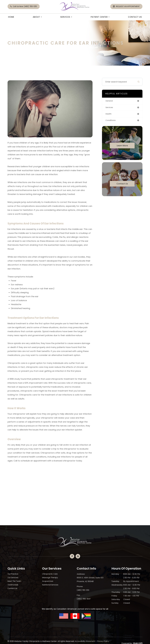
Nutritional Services (51, 585)
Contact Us (135, 17)
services (110, 108)
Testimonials (13, 585)
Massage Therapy (51, 578)
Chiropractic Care (51, 574)
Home (11, 17)
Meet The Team (15, 581)
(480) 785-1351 (84, 590)
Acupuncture (48, 581)
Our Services (13, 578)
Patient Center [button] (100, 17)
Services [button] (66, 17)
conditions (111, 121)
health (109, 114)
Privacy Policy (103, 641)
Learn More (122, 146)
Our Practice (13, 574)
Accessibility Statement (85, 641)
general (109, 101)
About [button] (37, 17)
